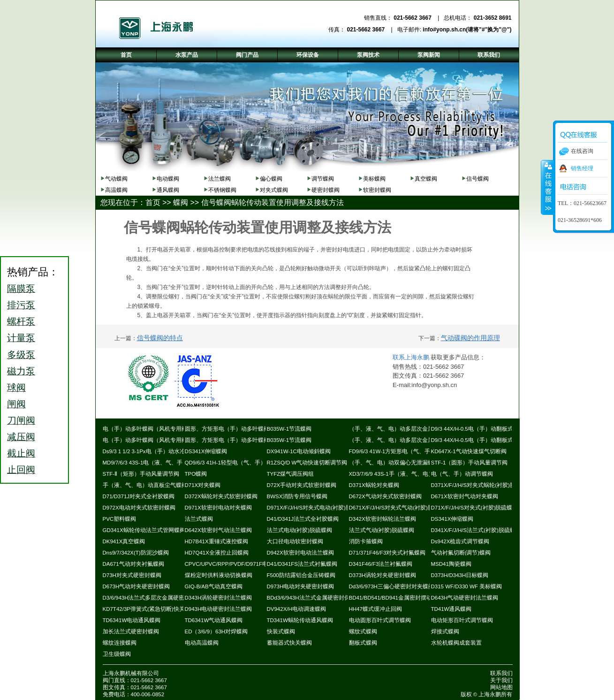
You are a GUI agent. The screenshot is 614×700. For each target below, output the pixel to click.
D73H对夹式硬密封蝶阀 (132, 575)
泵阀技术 (368, 55)
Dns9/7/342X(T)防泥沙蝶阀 (136, 553)
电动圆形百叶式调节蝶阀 (380, 620)
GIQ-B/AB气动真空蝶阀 (214, 586)
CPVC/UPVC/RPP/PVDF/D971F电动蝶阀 (235, 564)
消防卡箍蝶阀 (366, 541)
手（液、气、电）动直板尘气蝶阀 (145, 485)
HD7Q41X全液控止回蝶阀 (217, 553)
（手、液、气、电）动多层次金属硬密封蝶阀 (405, 429)
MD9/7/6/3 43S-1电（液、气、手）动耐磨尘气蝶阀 (165, 463)
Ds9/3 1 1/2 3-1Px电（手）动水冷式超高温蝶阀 (161, 451)
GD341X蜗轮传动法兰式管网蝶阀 (144, 530)
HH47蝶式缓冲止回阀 (375, 609)
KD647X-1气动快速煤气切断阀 (469, 451)
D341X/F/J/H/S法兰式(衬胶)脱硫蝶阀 (476, 530)
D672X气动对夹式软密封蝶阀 (385, 496)
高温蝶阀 (116, 190)
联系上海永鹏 (411, 357)
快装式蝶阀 (281, 632)
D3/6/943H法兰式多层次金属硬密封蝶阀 (152, 598)
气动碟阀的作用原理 (470, 338)
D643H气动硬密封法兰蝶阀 (465, 598)
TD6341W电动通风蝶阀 (132, 620)
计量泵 (21, 338)
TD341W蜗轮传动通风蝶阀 (300, 620)
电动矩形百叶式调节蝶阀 (462, 620)
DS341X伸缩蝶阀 (206, 451)
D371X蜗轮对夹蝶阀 (374, 485)
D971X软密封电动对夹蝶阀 (218, 508)
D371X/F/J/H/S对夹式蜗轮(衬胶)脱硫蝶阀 (482, 485)
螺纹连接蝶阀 (120, 643)
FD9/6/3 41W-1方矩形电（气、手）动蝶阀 (401, 451)
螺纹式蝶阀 (363, 632)
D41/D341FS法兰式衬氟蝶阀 (302, 564)
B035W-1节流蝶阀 (289, 429)
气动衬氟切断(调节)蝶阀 (461, 553)
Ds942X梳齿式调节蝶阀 (460, 541)
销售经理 (582, 168)
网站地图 (501, 687)
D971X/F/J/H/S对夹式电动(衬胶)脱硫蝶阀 (318, 508)
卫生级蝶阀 (117, 654)
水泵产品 (187, 55)
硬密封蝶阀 (326, 190)
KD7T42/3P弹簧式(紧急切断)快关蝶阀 (149, 609)
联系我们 (501, 673)
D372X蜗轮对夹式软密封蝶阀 (221, 496)
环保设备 (308, 55)
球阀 (16, 388)
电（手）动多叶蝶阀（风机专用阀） (148, 429)
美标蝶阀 (374, 179)
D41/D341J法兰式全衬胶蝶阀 (303, 519)
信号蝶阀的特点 (160, 338)
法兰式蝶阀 (199, 519)
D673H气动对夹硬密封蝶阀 (136, 586)
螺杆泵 (21, 321)
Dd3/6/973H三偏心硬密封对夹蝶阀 (391, 586)
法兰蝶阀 (220, 179)
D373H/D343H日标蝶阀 (460, 575)
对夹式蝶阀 (274, 190)
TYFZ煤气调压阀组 (291, 474)
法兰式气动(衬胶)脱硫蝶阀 (382, 530)
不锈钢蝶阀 (222, 190)
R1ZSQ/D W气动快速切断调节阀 (307, 463)
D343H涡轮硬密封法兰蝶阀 (219, 598)
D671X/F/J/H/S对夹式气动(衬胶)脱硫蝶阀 (400, 508)
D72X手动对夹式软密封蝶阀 (302, 485)
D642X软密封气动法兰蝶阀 (218, 530)
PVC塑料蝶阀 (120, 519)
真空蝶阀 (426, 179)
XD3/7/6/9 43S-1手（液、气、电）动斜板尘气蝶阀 (411, 474)
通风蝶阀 (168, 190)
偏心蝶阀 (271, 179)
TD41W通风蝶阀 (451, 609)
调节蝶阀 (323, 179)
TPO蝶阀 (196, 474)
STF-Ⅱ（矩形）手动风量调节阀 (141, 474)
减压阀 (21, 437)
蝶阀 (181, 202)
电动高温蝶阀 (202, 643)
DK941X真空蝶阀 (124, 541)
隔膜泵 (21, 289)
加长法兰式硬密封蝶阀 (131, 632)
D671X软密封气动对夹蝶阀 (465, 496)
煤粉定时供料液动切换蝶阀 (219, 575)
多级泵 (21, 355)
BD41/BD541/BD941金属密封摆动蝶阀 (396, 598)
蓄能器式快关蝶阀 (289, 643)
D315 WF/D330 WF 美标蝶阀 (467, 586)
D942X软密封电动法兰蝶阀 (300, 553)
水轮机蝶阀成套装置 (456, 643)
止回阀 (21, 470)
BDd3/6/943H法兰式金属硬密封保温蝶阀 (317, 598)
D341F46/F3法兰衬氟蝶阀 (381, 564)
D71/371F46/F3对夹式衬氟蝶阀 (387, 553)
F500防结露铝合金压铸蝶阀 (301, 575)
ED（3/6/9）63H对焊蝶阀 (216, 632)
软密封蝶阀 (377, 190)
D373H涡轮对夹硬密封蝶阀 (383, 575)
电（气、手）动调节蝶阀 (462, 474)
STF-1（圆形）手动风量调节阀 (470, 463)
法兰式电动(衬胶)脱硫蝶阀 (300, 530)
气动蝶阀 (116, 179)
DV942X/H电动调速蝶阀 (296, 609)
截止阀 (21, 453)
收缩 (547, 187)
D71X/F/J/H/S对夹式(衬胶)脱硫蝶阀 (475, 508)
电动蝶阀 (168, 179)
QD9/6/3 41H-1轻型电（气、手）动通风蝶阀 (239, 463)
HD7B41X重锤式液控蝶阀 (216, 541)
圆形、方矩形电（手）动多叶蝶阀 (227, 429)
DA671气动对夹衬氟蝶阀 (133, 564)
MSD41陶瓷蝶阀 (451, 564)
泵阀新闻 (429, 55)
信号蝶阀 (478, 179)
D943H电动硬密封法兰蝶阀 (219, 609)
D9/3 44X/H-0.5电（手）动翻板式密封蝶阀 (483, 429)
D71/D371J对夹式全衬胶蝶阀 (139, 496)
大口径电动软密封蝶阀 (295, 541)
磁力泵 (21, 371)
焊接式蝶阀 (445, 632)
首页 (153, 202)
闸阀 (16, 404)
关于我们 (501, 680)
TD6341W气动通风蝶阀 (214, 620)
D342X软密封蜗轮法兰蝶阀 (383, 519)
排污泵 (21, 305)
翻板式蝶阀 (363, 643)
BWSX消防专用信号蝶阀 (297, 496)
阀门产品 (247, 55)
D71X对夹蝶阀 (203, 485)
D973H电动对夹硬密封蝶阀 (301, 586)
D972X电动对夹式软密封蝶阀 (139, 508)
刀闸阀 (21, 420)
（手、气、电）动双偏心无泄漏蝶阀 (394, 463)
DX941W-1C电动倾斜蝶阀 (299, 451)
